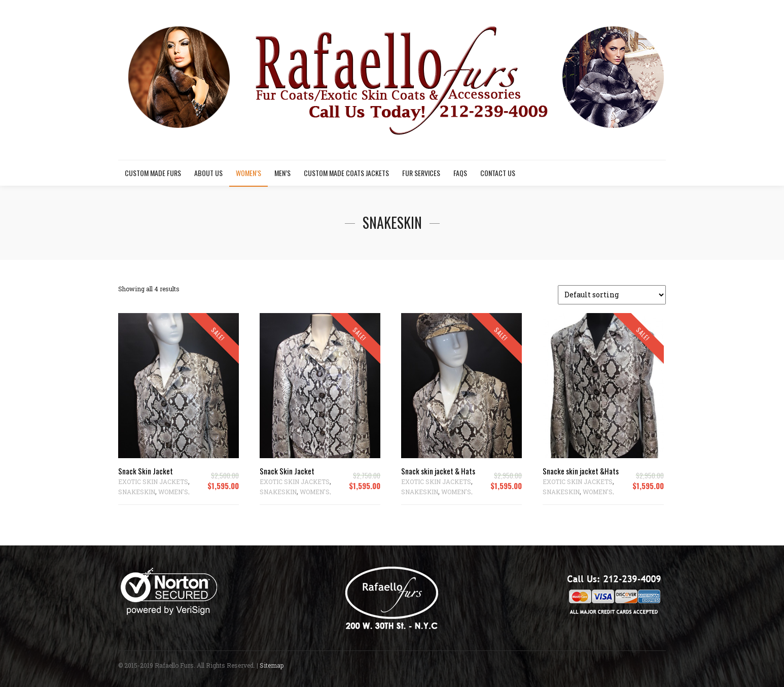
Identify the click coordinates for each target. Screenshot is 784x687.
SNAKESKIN (137, 492)
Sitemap (272, 665)
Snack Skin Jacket (146, 471)
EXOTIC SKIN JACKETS (153, 482)
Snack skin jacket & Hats (438, 471)
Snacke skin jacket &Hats (581, 471)
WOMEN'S (173, 492)
